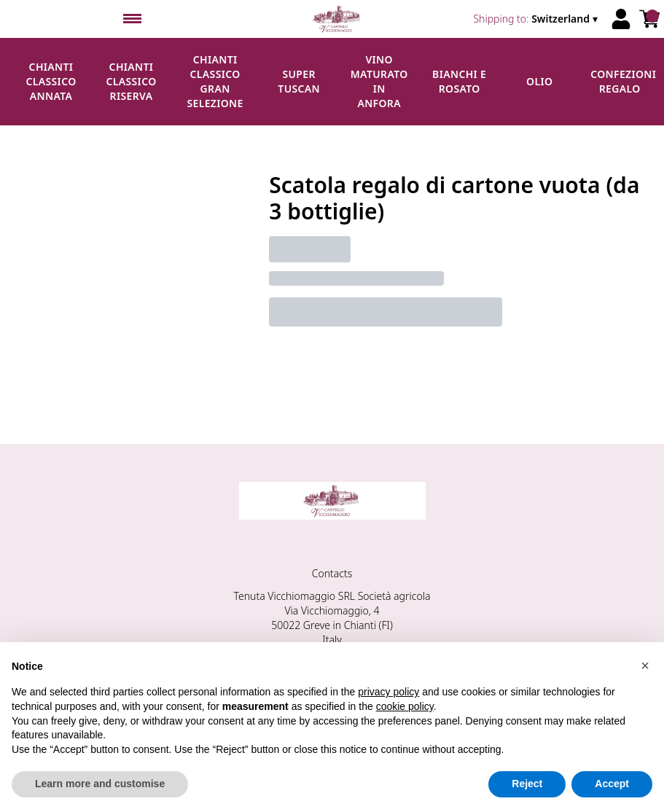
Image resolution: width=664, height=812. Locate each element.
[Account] (621, 19)
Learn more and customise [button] (100, 784)
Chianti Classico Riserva (131, 81)
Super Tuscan (299, 81)
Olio (539, 81)
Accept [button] (612, 784)
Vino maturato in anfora (379, 81)
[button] (645, 665)
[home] (338, 19)
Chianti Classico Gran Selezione (215, 81)
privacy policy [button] (388, 692)
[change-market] (537, 19)
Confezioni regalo (623, 81)
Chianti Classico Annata (51, 81)
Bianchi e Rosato (459, 81)
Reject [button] (527, 784)
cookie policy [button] (405, 706)
